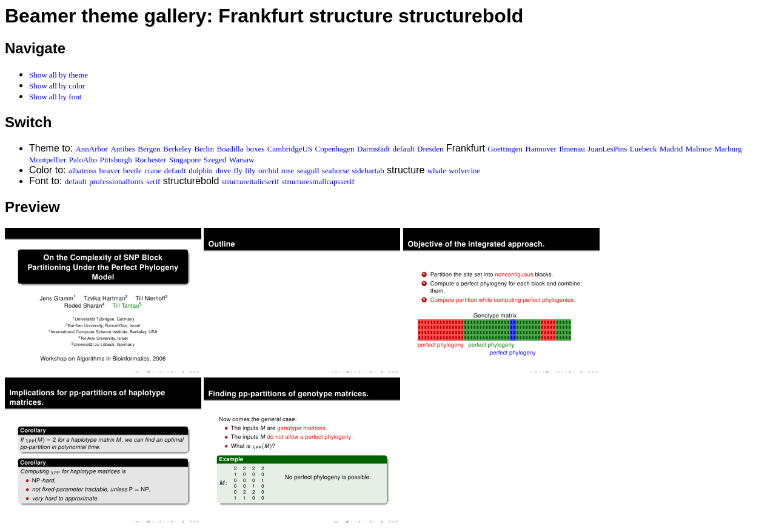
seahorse (336, 171)
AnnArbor (91, 149)
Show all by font (55, 97)
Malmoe (699, 149)
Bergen (149, 149)
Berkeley (177, 149)
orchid (268, 171)
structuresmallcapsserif (318, 181)
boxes (255, 149)
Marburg (728, 149)
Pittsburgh (116, 160)
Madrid (671, 149)
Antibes (122, 149)
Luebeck (644, 149)
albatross (82, 171)
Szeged (215, 160)
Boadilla (230, 149)
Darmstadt (373, 149)
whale (437, 171)
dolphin (201, 171)
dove (223, 171)
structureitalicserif (251, 181)
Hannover (541, 149)
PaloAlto (83, 160)
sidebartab (368, 171)
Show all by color (57, 86)
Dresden (430, 149)
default (404, 149)
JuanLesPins (607, 149)
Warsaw (242, 160)
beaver (110, 171)
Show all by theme (59, 75)
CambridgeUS (290, 149)
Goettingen (505, 149)
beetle (132, 171)
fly (238, 171)
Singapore (185, 160)
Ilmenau (572, 149)
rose (288, 171)
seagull (308, 171)
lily (250, 171)
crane (153, 171)
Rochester (150, 160)
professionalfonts (116, 181)
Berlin (204, 149)
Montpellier (48, 160)
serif (153, 181)
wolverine (464, 171)
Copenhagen (335, 149)
